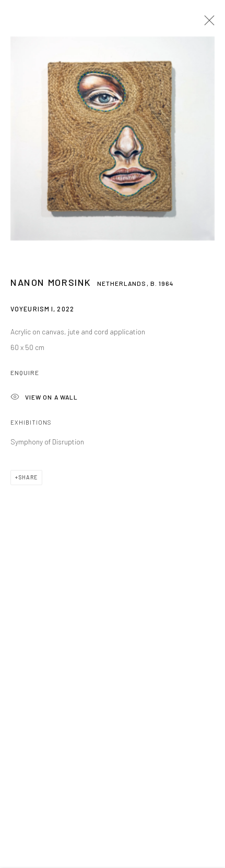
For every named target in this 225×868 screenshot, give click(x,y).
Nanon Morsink (51, 286)
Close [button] (207, 23)
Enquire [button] (25, 376)
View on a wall (44, 401)
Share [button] (28, 481)
